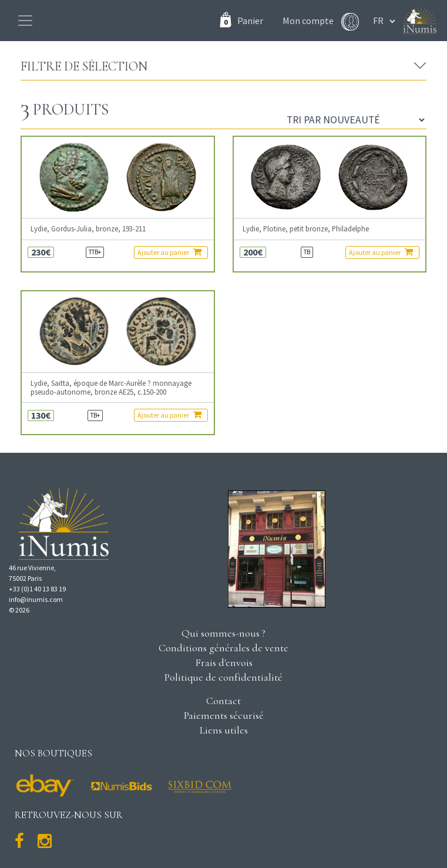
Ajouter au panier (169, 252)
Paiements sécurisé (224, 715)
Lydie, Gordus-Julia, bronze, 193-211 (88, 229)
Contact (223, 701)
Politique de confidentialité (223, 677)
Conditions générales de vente (223, 648)
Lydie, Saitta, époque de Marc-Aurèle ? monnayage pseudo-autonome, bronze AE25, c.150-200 (111, 388)
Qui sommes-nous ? (223, 633)
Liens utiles (224, 730)
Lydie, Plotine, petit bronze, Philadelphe (306, 229)
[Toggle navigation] (25, 21)
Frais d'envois (224, 662)
